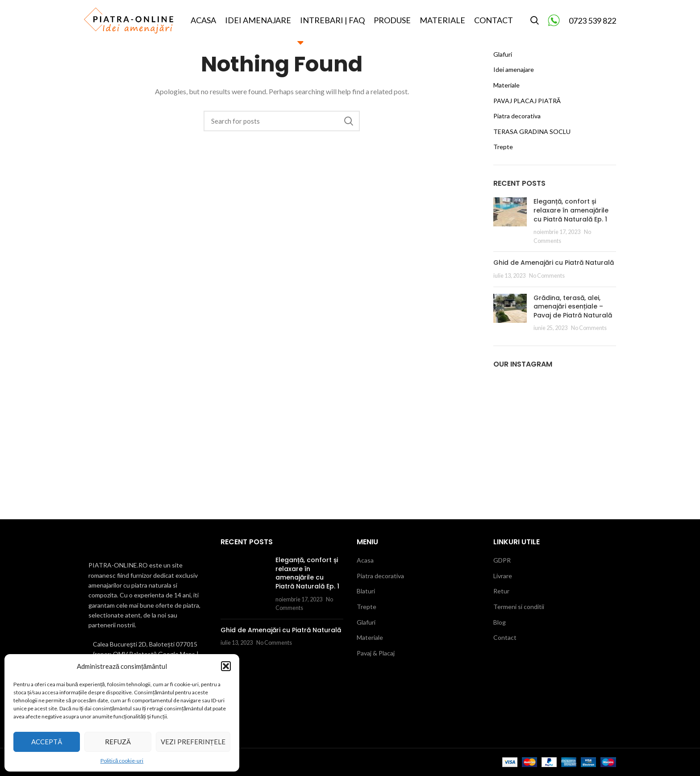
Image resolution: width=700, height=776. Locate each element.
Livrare (503, 576)
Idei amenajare (514, 69)
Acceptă (47, 742)
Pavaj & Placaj (376, 653)
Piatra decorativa (517, 116)
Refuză (118, 742)
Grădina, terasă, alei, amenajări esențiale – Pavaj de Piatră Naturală (573, 307)
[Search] (535, 24)
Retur (501, 591)
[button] (226, 666)
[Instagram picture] (513, 398)
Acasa (365, 560)
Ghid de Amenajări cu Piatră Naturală (554, 263)
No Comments (547, 276)
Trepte (503, 147)
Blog (500, 622)
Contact (505, 637)
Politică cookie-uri (122, 761)
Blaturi (366, 591)
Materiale (506, 85)
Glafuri (503, 54)
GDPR (502, 560)
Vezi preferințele (193, 742)
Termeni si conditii (519, 607)
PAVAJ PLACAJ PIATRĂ (527, 101)
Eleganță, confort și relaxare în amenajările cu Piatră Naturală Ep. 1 (571, 210)
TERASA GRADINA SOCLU (532, 131)
